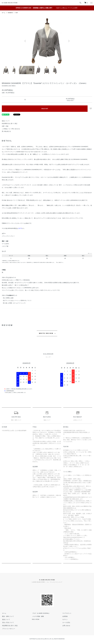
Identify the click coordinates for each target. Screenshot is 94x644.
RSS (33, 619)
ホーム (3, 13)
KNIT (17, 13)
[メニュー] (91, 3)
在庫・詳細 (5, 126)
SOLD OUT (45, 109)
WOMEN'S (10, 13)
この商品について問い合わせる (11, 129)
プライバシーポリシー (8, 629)
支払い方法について (8, 622)
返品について (6, 121)
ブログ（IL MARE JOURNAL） (41, 613)
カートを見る (66, 622)
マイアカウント (67, 613)
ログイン (65, 619)
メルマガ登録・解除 (38, 616)
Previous (25, 41)
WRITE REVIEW (46, 333)
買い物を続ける (6, 131)
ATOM (37, 619)
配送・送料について (8, 616)
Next (69, 41)
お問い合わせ (66, 626)
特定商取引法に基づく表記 (10, 123)
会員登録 (65, 616)
